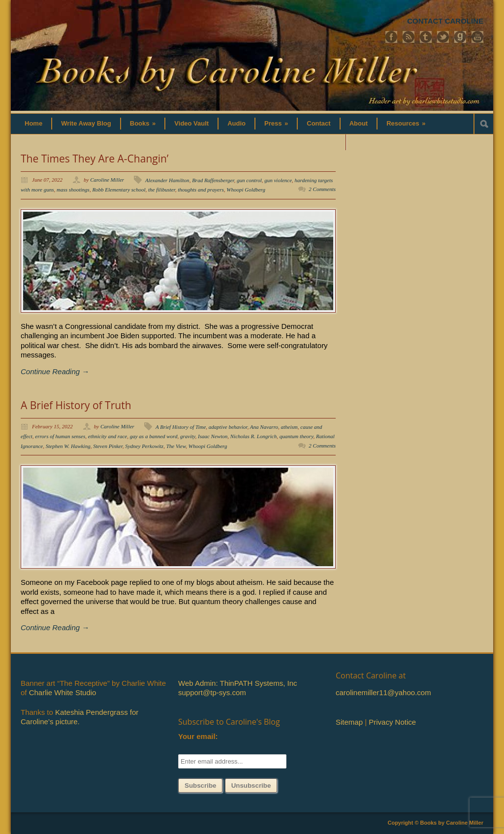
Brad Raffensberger (213, 180)
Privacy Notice (392, 722)
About (359, 123)
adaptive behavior (228, 427)
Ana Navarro (264, 427)
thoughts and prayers (201, 190)
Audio (236, 123)
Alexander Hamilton (167, 180)
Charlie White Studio (63, 692)
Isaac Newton (213, 436)
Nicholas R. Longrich (253, 436)
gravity (188, 436)
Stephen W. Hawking (68, 446)
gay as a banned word (154, 436)
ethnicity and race (108, 436)
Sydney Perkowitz (144, 446)
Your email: (198, 736)
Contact (318, 123)
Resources (406, 123)
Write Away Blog (86, 123)
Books (143, 123)
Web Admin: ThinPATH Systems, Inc (237, 683)
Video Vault (191, 123)
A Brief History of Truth (76, 405)
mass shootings (73, 190)
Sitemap (349, 722)
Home (33, 123)
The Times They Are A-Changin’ (94, 159)
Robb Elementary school (119, 190)
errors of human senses (60, 436)
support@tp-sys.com (212, 692)
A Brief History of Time (181, 427)
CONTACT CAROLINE (445, 21)
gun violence (278, 180)
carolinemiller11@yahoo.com (383, 692)
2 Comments (322, 189)
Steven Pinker (108, 446)
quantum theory (297, 436)
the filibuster (162, 190)
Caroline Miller (107, 180)
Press (276, 123)
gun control (249, 180)
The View (176, 446)
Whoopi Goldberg (246, 190)
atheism (289, 427)
